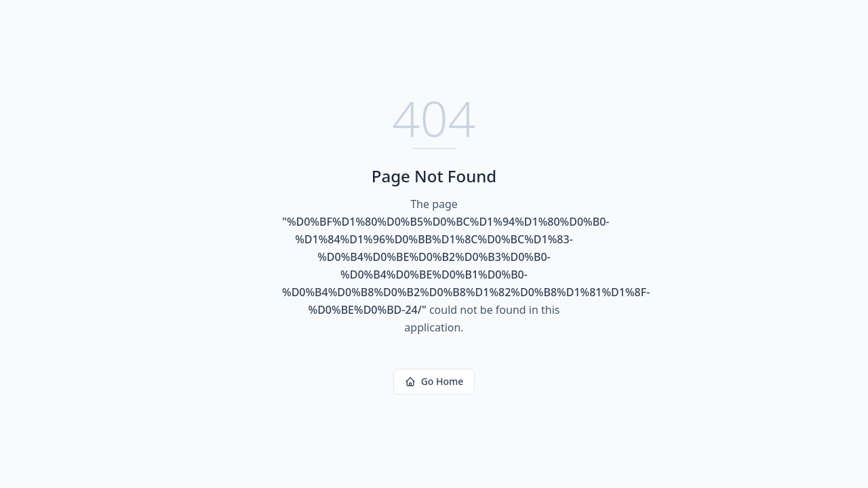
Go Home (434, 381)
